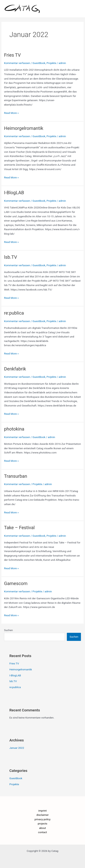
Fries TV (12, 55)
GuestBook (39, 63)
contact (42, 832)
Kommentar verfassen (17, 63)
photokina (14, 429)
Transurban (16, 476)
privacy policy (42, 819)
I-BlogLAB (14, 193)
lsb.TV (11, 257)
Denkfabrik (15, 369)
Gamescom (16, 583)
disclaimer (42, 815)
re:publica (14, 313)
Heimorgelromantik (24, 128)
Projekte (51, 63)
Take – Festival (19, 528)
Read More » (11, 113)
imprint (43, 811)
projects (42, 824)
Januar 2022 (17, 748)
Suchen (8, 630)
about (43, 828)
